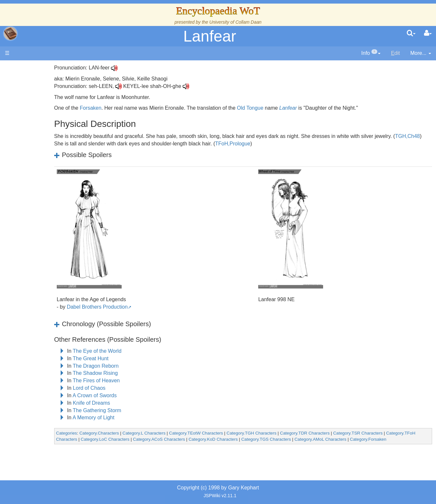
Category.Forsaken (118, 445)
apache (10, 33)
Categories (111, 433)
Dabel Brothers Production (141, 307)
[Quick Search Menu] (411, 33)
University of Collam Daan (235, 22)
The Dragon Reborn (140, 366)
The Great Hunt (135, 358)
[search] (411, 33)
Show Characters (51, 197)
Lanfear (210, 36)
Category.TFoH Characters (126, 439)
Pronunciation (47, 286)
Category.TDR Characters (349, 433)
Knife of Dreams (136, 403)
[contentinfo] (371, 53)
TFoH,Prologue (325, 144)
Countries (55, 168)
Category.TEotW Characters (240, 433)
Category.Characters (143, 433)
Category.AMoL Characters (395, 439)
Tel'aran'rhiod (46, 264)
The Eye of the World (141, 351)
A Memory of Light (138, 418)
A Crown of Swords (139, 395)
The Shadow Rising (140, 373)
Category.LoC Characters (180, 439)
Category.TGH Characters (296, 433)
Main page (30, 68)
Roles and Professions (57, 220)
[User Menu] (428, 33)
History (39, 131)
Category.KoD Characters (288, 439)
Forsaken (135, 108)
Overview (55, 160)
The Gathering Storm (141, 410)
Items (37, 242)
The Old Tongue (49, 175)
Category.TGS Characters (341, 439)
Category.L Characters (188, 433)
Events (39, 145)
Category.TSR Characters (402, 433)
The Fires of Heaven (141, 381)
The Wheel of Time (53, 116)
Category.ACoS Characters (234, 439)
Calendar (41, 138)
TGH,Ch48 (131, 144)
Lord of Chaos (133, 388)
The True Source (50, 123)
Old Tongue (295, 108)
